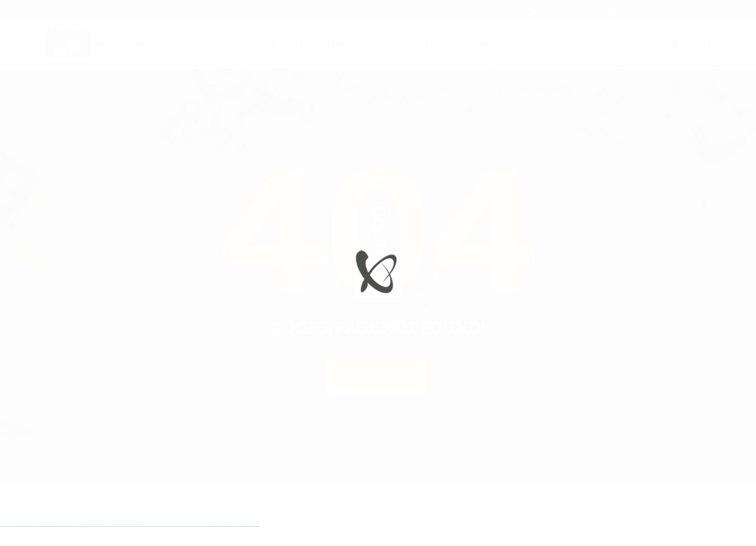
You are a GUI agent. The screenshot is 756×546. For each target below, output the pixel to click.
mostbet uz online (199, 545)
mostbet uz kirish (176, 545)
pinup (115, 545)
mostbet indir (226, 545)
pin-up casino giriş (130, 545)
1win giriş (91, 545)
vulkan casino (7, 545)
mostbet (155, 545)
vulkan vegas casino (14, 545)
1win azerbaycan (103, 545)
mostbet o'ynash (193, 545)
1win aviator (95, 545)
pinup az (124, 545)
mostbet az (212, 545)
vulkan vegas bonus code (38, 545)
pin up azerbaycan (147, 545)
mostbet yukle (221, 545)
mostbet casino (187, 545)
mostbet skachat (165, 545)
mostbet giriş (216, 545)
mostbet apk (170, 545)
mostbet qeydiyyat (256, 545)
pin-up (122, 545)
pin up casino (118, 545)
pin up (112, 545)
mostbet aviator (232, 545)
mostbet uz (159, 545)
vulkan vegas (2, 545)
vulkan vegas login (20, 545)
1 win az (99, 545)
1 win (85, 545)
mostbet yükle (250, 545)
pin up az (152, 545)
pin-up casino (136, 545)
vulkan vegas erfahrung (65, 545)
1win (83, 545)
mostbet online (181, 545)
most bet (204, 545)
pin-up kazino (141, 545)
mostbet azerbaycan (244, 545)
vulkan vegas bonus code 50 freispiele (75, 545)
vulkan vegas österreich (56, 545)
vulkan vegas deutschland (28, 545)
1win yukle (108, 545)
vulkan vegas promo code (47, 545)
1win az (88, 545)
